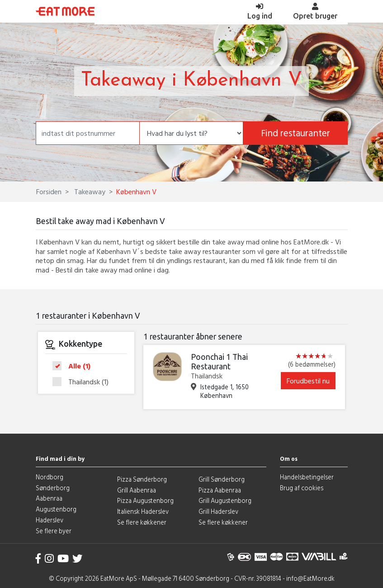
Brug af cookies (302, 488)
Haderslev (50, 520)
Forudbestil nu (308, 381)
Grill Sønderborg (222, 479)
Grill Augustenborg (225, 500)
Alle (74, 366)
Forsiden (49, 191)
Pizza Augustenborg (145, 500)
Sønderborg (53, 488)
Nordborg (50, 477)
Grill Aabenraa (137, 490)
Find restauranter (296, 133)
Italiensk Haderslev (143, 511)
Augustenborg (56, 509)
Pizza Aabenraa (220, 490)
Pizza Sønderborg (142, 479)
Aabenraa (49, 498)
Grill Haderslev (218, 511)
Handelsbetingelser (307, 477)
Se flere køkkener (142, 522)
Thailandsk (83, 382)
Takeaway (89, 191)
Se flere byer (54, 531)
